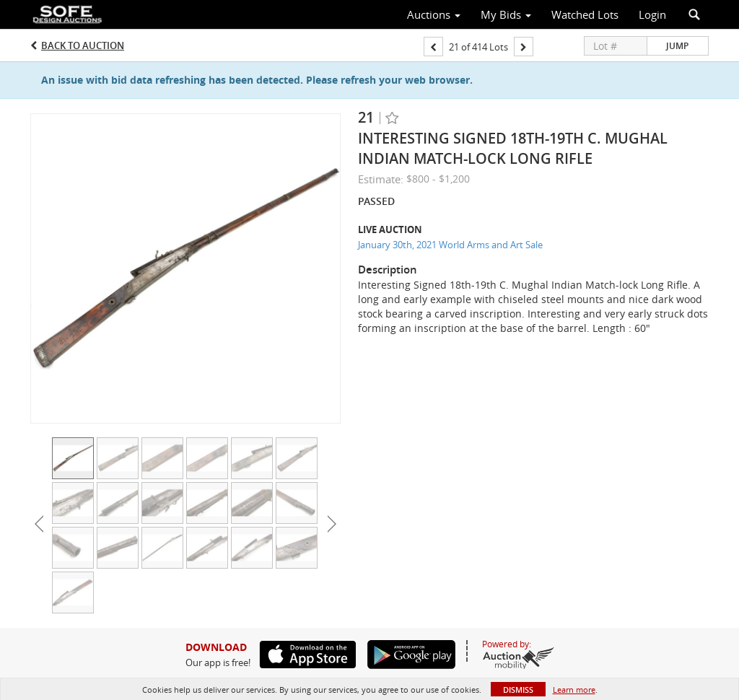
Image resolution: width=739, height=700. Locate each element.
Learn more (574, 690)
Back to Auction (83, 45)
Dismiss (518, 690)
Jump (677, 46)
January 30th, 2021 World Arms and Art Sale (450, 245)
